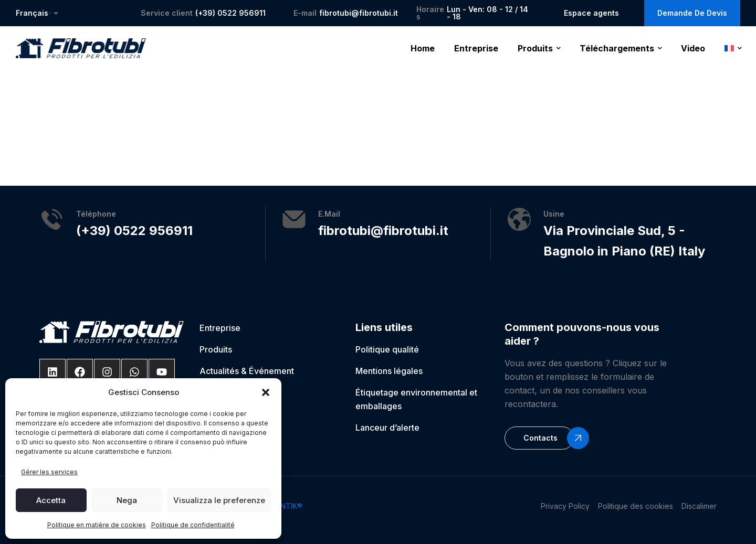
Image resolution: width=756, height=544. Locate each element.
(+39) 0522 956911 (230, 13)
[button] (266, 392)
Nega (127, 500)
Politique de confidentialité (193, 525)
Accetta (51, 500)
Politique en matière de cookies (97, 525)
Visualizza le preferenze (219, 500)
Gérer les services (49, 472)
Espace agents (591, 13)
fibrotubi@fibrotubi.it (359, 13)
